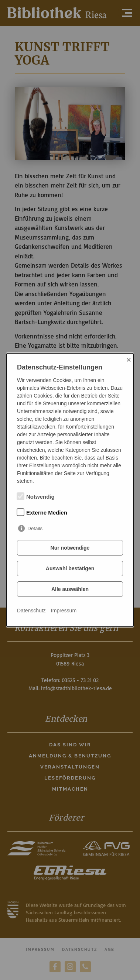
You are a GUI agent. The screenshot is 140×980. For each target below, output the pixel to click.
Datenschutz (31, 611)
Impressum (64, 611)
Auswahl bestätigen (70, 568)
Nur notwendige (70, 548)
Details (35, 528)
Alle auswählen (70, 589)
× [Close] (129, 360)
